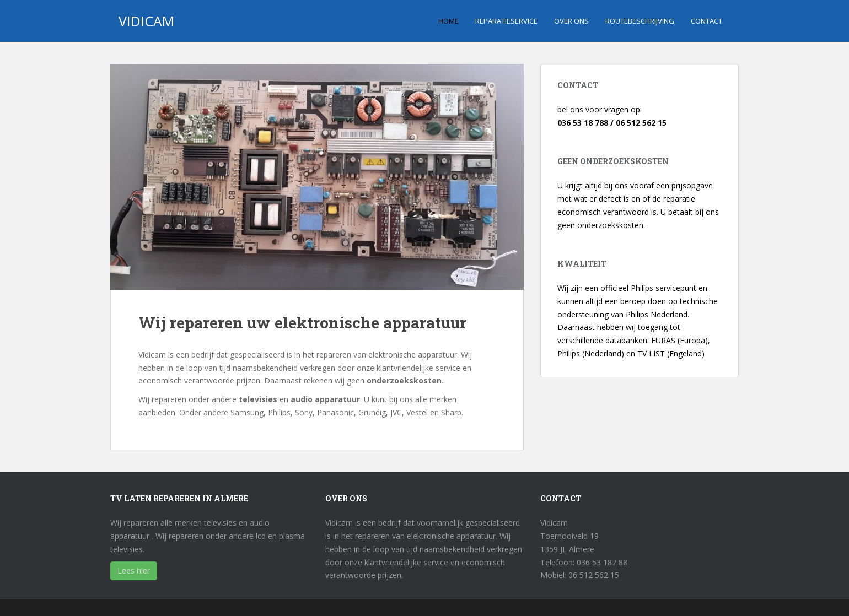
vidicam (146, 21)
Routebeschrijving (640, 21)
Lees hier (134, 571)
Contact (706, 21)
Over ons (571, 21)
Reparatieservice (506, 21)
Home (448, 21)
